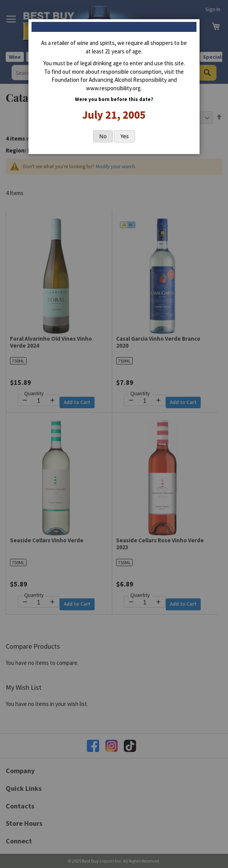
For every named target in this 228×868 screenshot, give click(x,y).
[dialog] (114, 434)
